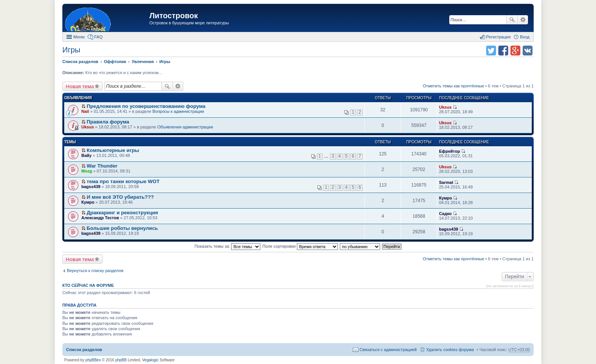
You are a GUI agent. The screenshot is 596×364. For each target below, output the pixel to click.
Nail (85, 111)
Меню (79, 37)
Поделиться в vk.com (528, 51)
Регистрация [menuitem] (498, 37)
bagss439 (91, 187)
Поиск (512, 20)
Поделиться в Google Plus (515, 51)
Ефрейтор (449, 151)
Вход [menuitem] (525, 37)
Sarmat (446, 182)
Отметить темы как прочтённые (453, 86)
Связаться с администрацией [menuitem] (388, 350)
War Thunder (102, 166)
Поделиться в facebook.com (503, 51)
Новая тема (80, 86)
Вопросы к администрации (178, 111)
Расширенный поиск (523, 20)
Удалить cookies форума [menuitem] (450, 350)
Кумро (88, 202)
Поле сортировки (300, 246)
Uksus (445, 107)
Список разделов (84, 350)
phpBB (121, 360)
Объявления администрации (185, 127)
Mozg (87, 171)
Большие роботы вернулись (122, 228)
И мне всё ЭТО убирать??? (120, 197)
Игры (71, 50)
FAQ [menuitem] (98, 37)
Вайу (86, 155)
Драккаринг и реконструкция (122, 213)
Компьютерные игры (113, 150)
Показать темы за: (228, 246)
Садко (445, 214)
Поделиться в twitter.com (491, 51)
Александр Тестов (100, 218)
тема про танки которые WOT (123, 181)
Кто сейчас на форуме (88, 285)
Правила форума (108, 122)
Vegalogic (150, 360)
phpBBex (93, 360)
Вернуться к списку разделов (95, 271)
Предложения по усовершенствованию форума (146, 106)
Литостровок (174, 16)
